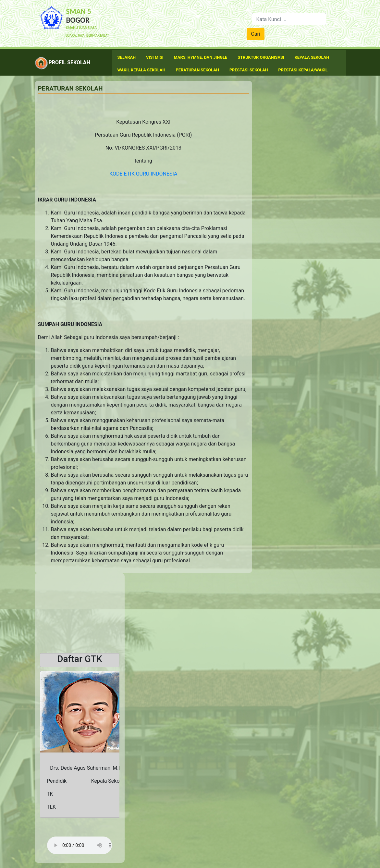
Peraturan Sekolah (197, 70)
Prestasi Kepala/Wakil (303, 70)
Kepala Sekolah (312, 57)
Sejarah (127, 57)
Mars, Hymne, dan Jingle (201, 57)
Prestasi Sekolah (249, 70)
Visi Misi (155, 57)
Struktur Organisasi (261, 57)
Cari (255, 34)
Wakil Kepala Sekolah (141, 70)
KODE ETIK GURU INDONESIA (143, 174)
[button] (46, 744)
